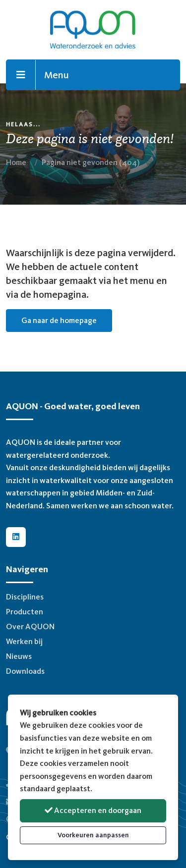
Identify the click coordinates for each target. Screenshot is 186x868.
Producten (25, 612)
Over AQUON (30, 626)
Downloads (25, 671)
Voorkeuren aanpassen (93, 835)
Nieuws (19, 656)
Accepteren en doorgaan (93, 810)
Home (16, 162)
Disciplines (25, 597)
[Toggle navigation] (21, 75)
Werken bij (24, 641)
